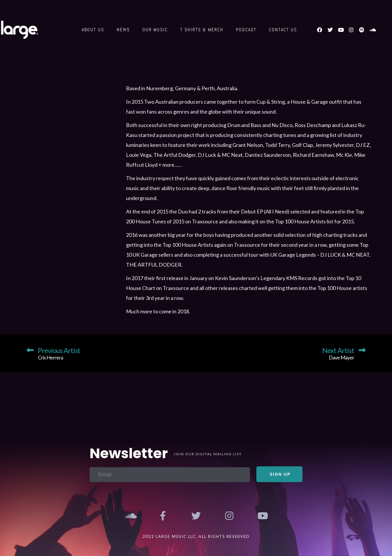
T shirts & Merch (202, 30)
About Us (93, 30)
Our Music (155, 30)
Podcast (246, 30)
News (123, 30)
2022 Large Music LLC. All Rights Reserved (196, 536)
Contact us (283, 30)
